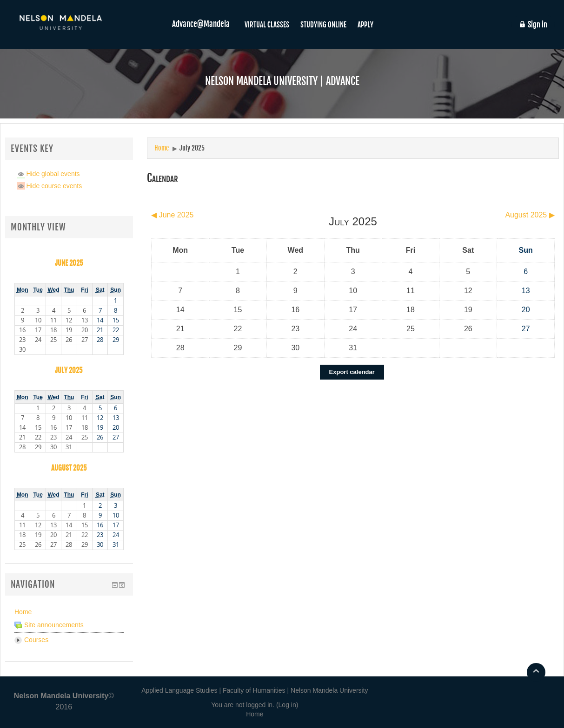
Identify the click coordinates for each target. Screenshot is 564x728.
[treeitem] (69, 612)
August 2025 (69, 468)
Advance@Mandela (201, 24)
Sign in (533, 25)
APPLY (365, 25)
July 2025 (192, 148)
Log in (287, 705)
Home (23, 612)
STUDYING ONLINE (323, 25)
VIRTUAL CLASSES (267, 25)
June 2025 (69, 263)
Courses (36, 640)
